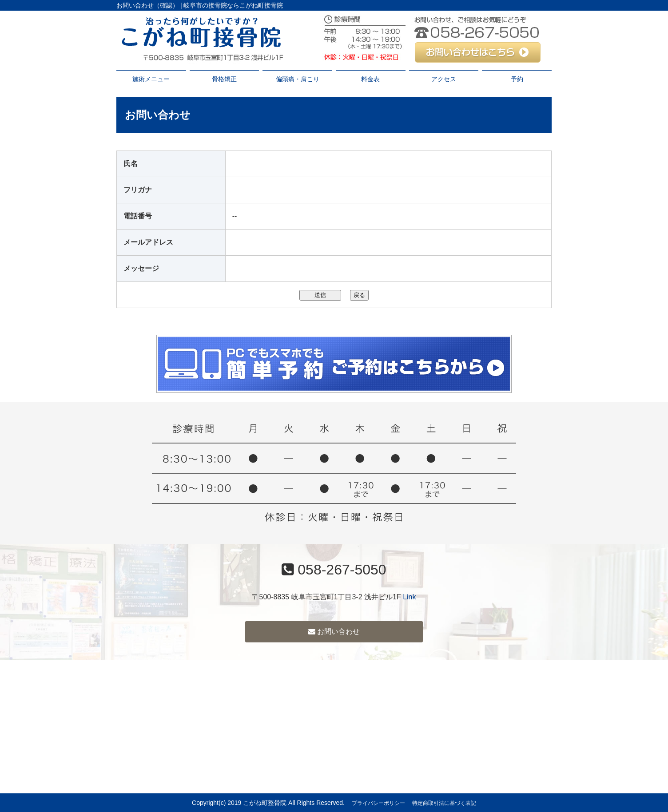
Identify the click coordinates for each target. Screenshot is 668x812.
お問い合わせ (334, 632)
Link (409, 597)
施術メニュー (151, 79)
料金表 (370, 79)
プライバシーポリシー (378, 803)
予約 (517, 79)
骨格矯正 (224, 79)
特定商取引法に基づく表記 (444, 803)
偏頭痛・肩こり (298, 79)
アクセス (444, 79)
